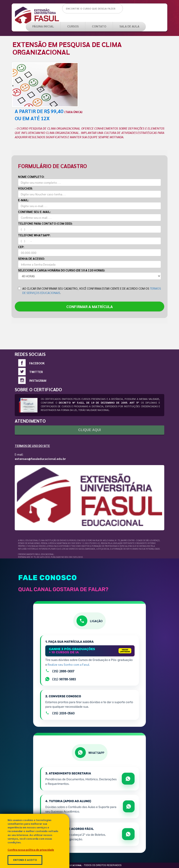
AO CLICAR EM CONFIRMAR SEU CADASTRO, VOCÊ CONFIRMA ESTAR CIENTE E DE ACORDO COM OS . (89, 290)
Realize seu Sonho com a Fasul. (69, 664)
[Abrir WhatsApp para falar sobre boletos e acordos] (128, 834)
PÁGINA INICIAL (43, 26)
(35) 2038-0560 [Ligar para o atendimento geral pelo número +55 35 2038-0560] (60, 713)
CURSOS (73, 26)
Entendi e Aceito (25, 860)
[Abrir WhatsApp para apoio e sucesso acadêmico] (129, 806)
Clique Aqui (89, 430)
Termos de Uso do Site (32, 446)
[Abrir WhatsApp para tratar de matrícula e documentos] (128, 779)
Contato (99, 26)
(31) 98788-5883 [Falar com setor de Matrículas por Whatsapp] (61, 679)
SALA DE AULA (129, 26)
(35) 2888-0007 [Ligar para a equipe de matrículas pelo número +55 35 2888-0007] (60, 671)
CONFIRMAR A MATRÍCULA (90, 306)
